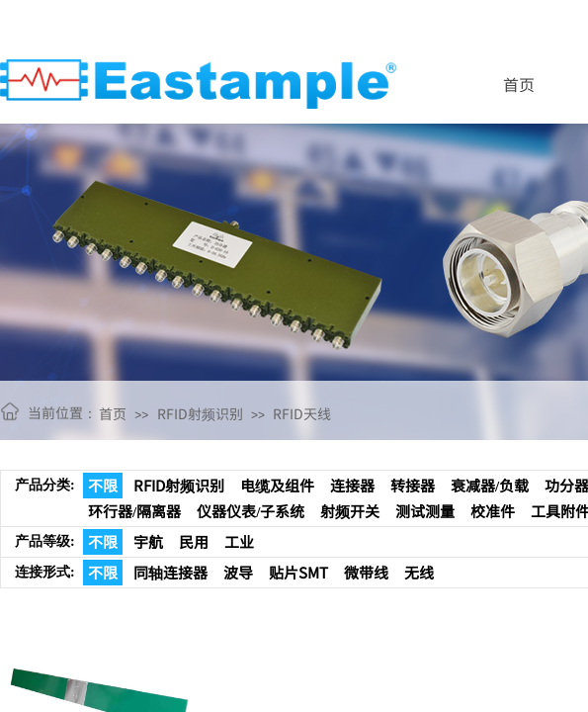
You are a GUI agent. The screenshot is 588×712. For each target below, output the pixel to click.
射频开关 (350, 511)
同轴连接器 (170, 572)
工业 (239, 541)
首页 (519, 84)
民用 (194, 541)
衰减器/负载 (490, 485)
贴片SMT (298, 572)
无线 (419, 572)
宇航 (148, 541)
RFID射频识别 (200, 413)
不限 (103, 485)
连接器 (352, 485)
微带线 (366, 572)
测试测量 (425, 511)
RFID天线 (302, 413)
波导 (238, 572)
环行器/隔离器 (134, 511)
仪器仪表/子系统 (251, 511)
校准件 (493, 511)
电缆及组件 (277, 485)
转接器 (413, 485)
